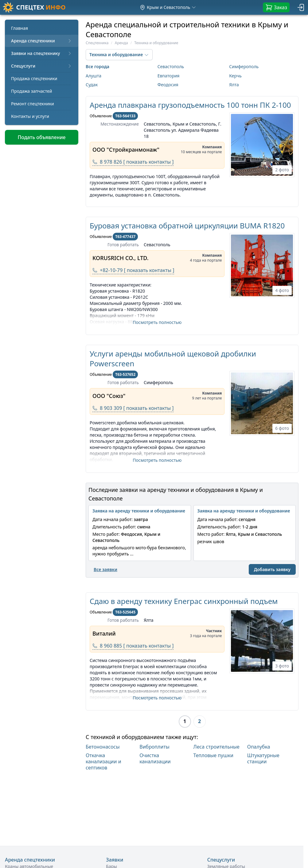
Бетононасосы (103, 747)
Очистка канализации (155, 759)
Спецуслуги (42, 66)
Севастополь (171, 66)
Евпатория (169, 76)
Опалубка (259, 747)
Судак (92, 85)
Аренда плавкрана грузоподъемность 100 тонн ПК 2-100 (190, 105)
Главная (19, 28)
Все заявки (105, 569)
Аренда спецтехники (42, 41)
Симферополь (244, 66)
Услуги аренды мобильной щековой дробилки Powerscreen (173, 358)
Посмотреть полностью (157, 322)
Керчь (235, 76)
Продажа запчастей (32, 91)
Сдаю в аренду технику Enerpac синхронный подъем (184, 601)
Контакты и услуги (30, 116)
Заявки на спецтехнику (42, 53)
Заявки (115, 860)
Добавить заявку (272, 569)
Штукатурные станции (263, 759)
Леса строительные (216, 747)
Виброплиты (154, 747)
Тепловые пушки (213, 755)
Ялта (234, 85)
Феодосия (168, 85)
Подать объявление (41, 137)
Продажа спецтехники (34, 78)
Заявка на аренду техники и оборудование (139, 511)
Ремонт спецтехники (33, 104)
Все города (97, 66)
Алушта (94, 76)
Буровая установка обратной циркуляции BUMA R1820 (187, 226)
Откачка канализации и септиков (103, 761)
